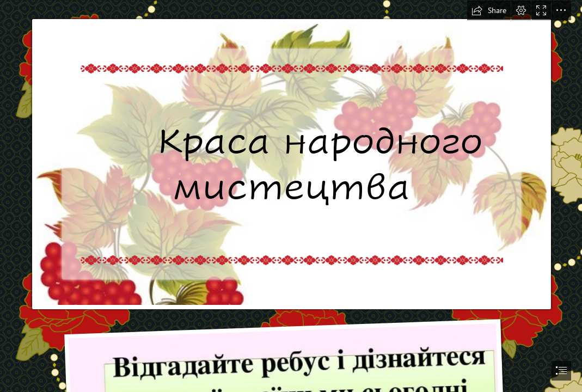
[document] (291, 196)
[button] (489, 10)
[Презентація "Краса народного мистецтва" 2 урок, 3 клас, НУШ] (291, 155)
